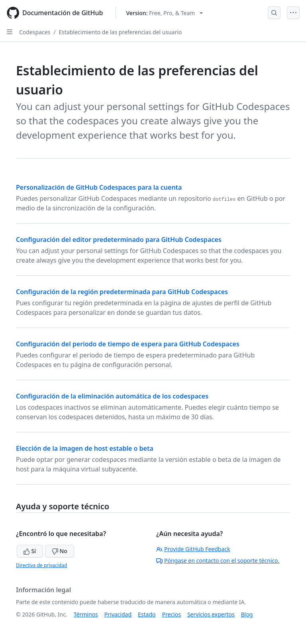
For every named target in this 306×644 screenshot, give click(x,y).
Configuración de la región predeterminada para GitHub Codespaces (122, 292)
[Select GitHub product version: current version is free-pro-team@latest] (164, 13)
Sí (30, 551)
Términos (86, 614)
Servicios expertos (211, 614)
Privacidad (118, 614)
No (60, 551)
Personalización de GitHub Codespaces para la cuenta (99, 187)
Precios (172, 614)
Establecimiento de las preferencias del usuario (121, 32)
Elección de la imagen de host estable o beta (85, 448)
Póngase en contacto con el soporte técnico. (218, 561)
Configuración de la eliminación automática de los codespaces (112, 396)
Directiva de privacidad (41, 565)
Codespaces (35, 32)
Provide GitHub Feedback (193, 549)
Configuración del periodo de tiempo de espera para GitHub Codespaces (128, 344)
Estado (147, 614)
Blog (247, 614)
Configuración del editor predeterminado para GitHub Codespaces (119, 240)
